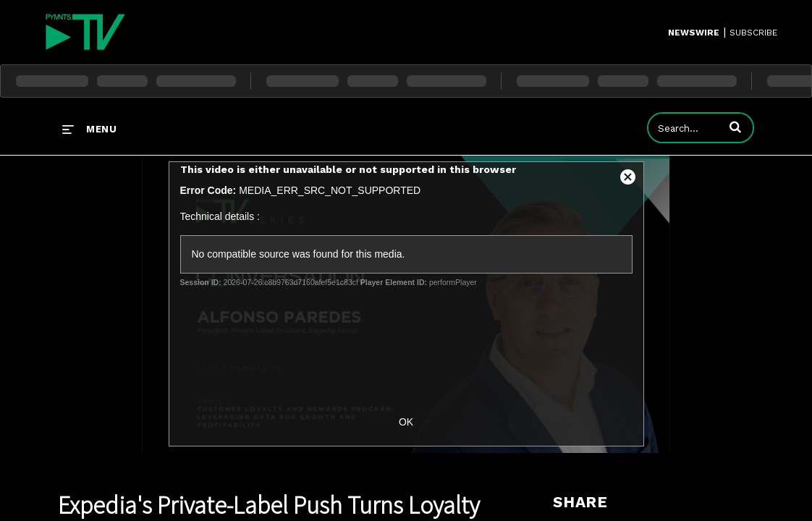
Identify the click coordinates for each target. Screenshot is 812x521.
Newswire (694, 33)
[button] (735, 127)
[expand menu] (89, 129)
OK (406, 422)
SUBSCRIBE (753, 33)
